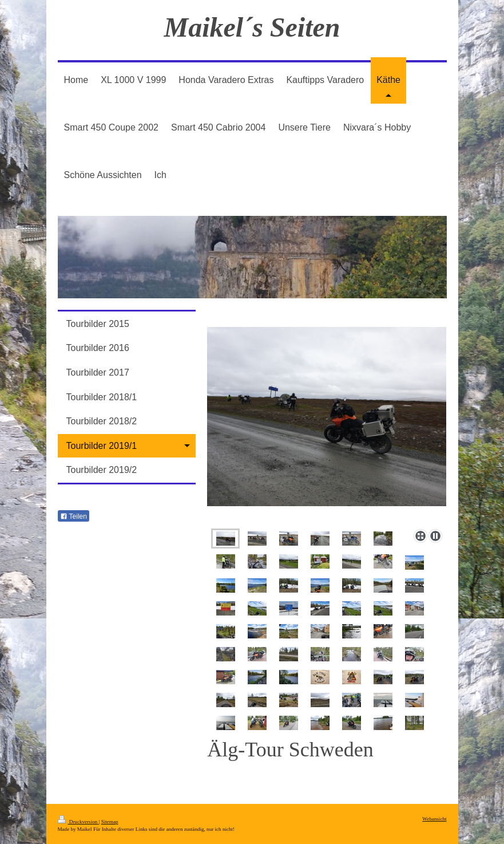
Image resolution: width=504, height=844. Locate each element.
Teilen (74, 516)
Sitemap (110, 822)
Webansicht (434, 819)
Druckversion (78, 822)
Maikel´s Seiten (252, 27)
